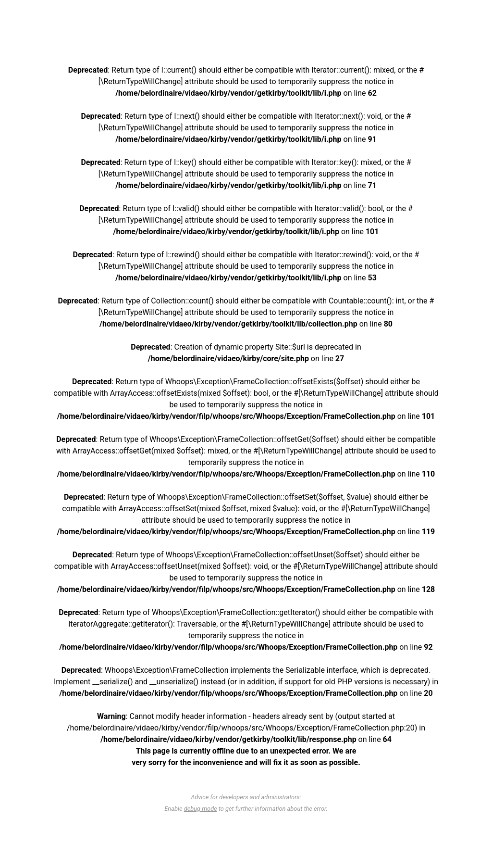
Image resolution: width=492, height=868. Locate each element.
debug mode (201, 809)
